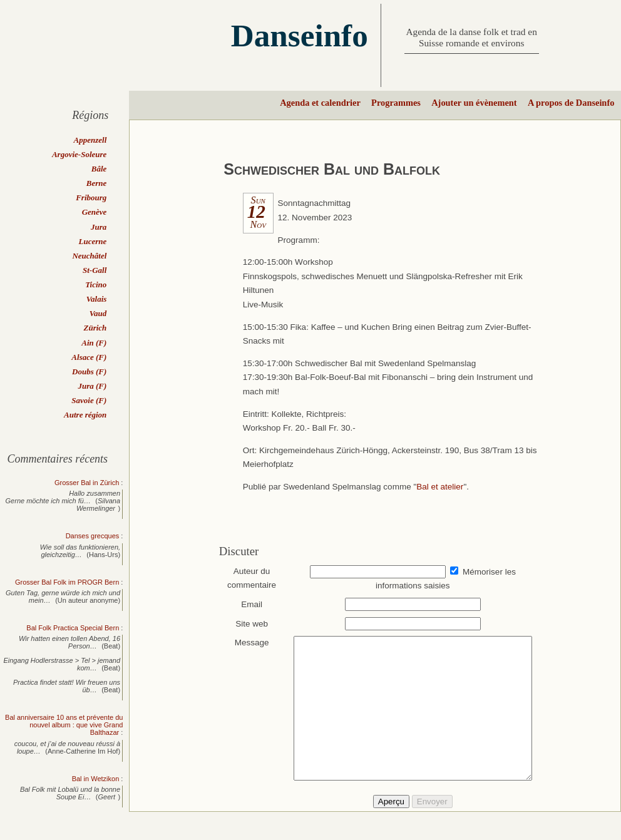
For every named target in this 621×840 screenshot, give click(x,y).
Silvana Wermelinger (98, 505)
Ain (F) (94, 343)
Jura (99, 227)
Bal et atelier (440, 487)
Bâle (99, 169)
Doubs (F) (89, 371)
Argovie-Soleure (79, 154)
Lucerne (93, 241)
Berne (97, 183)
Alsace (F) (89, 357)
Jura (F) (92, 386)
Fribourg (91, 197)
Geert (107, 797)
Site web (246, 624)
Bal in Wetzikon (96, 779)
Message (246, 643)
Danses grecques (93, 536)
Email (246, 604)
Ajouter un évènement (474, 103)
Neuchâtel (89, 256)
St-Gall (95, 270)
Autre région (85, 415)
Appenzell (90, 140)
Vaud (98, 313)
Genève (95, 212)
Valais (97, 299)
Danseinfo (300, 35)
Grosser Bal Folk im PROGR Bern (67, 582)
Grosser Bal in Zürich (87, 483)
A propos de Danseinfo (571, 103)
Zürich (95, 328)
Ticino (96, 284)
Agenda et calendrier (320, 103)
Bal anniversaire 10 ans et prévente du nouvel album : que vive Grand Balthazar (64, 725)
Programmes (396, 103)
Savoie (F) (89, 400)
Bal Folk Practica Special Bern (73, 628)
